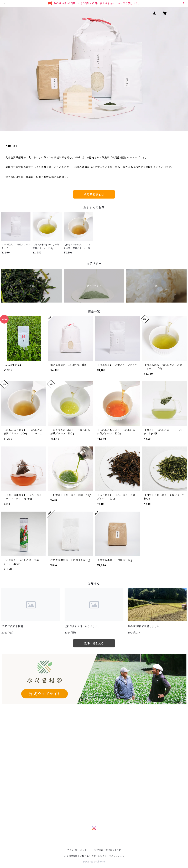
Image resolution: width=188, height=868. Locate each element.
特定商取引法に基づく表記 (108, 850)
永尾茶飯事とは (94, 195)
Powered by (94, 862)
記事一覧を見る (94, 643)
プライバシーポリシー (78, 850)
